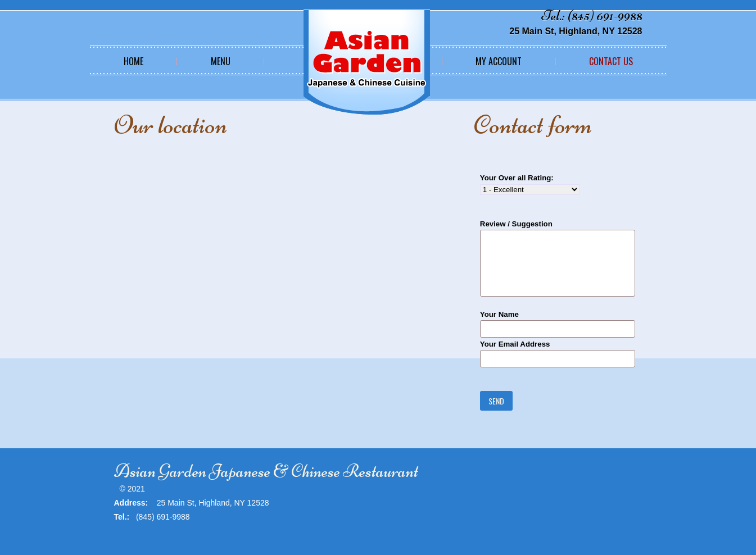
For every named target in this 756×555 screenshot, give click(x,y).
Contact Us (611, 61)
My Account (499, 61)
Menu (221, 61)
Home (133, 61)
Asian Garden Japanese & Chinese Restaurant (266, 471)
